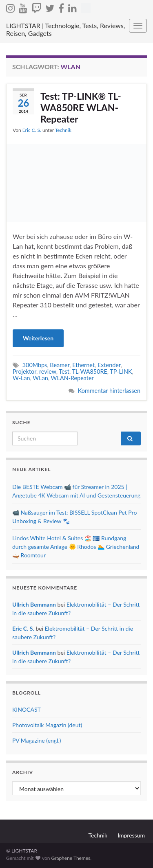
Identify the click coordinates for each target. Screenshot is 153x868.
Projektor (24, 372)
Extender (109, 365)
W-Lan (21, 378)
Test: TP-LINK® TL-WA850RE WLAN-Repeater (81, 107)
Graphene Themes (71, 858)
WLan (40, 378)
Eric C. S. (32, 130)
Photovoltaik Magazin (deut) (47, 725)
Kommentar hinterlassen (109, 391)
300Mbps (35, 365)
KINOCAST (27, 709)
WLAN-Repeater (72, 378)
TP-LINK (121, 372)
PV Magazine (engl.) (37, 740)
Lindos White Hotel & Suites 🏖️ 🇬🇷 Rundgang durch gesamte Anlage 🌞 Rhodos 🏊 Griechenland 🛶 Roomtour (76, 547)
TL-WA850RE (89, 372)
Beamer (60, 365)
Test (64, 372)
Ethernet (83, 365)
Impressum (131, 835)
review (48, 372)
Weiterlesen (38, 338)
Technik (63, 130)
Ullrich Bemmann (34, 604)
